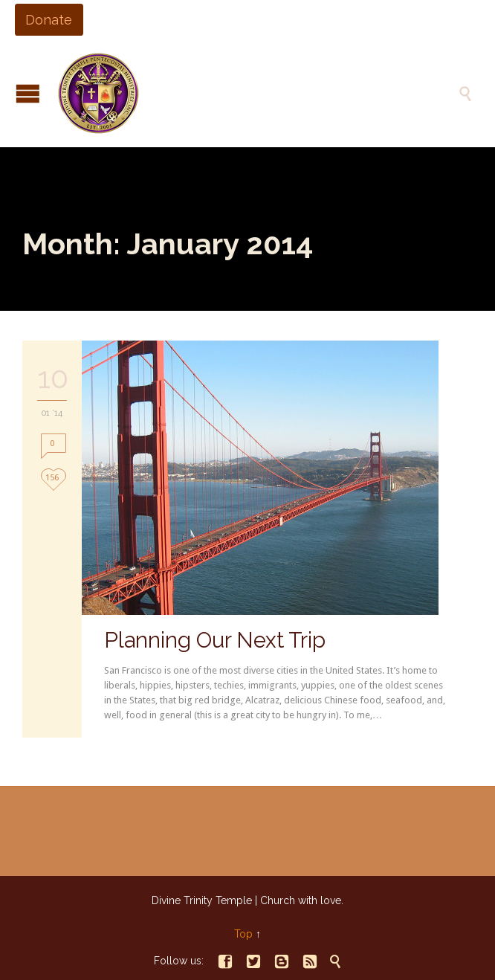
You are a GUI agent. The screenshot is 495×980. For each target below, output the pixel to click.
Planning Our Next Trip (215, 640)
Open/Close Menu (28, 93)
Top (243, 934)
